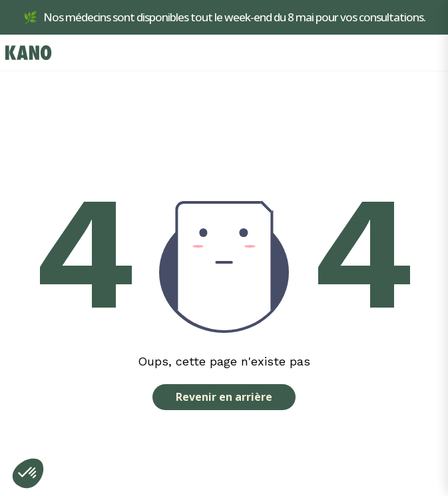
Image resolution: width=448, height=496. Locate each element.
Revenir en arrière (224, 397)
